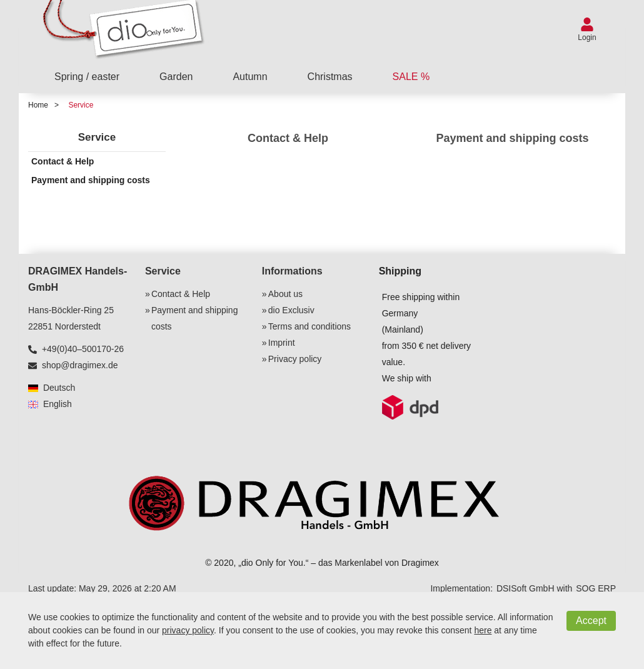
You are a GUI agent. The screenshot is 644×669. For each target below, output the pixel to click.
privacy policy (188, 630)
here (483, 630)
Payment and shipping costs (512, 138)
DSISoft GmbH (526, 588)
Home (38, 105)
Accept (591, 621)
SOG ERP (596, 588)
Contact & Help (288, 138)
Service (81, 105)
